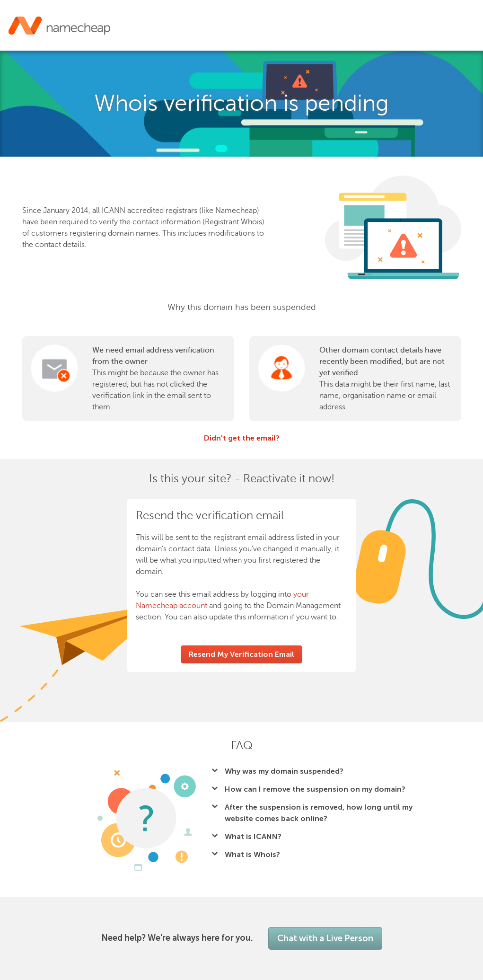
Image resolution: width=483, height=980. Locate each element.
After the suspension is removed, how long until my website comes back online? (319, 813)
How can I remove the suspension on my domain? (315, 789)
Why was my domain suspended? (284, 771)
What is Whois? (252, 854)
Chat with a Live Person (325, 938)
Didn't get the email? (242, 438)
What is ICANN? (253, 836)
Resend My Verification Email (241, 654)
